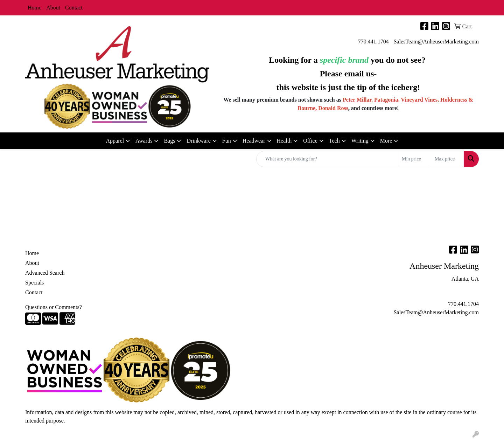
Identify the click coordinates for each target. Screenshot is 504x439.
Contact (74, 8)
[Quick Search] (327, 159)
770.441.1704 (373, 42)
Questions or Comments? (54, 307)
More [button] (386, 141)
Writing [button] (360, 141)
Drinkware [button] (198, 141)
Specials (34, 283)
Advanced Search (45, 273)
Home (34, 8)
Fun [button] (227, 141)
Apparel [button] (115, 141)
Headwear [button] (254, 141)
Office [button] (310, 141)
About (53, 8)
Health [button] (284, 141)
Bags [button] (169, 141)
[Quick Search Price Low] (415, 159)
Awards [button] (144, 141)
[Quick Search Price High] (447, 159)
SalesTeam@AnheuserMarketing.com (436, 42)
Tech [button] (334, 141)
